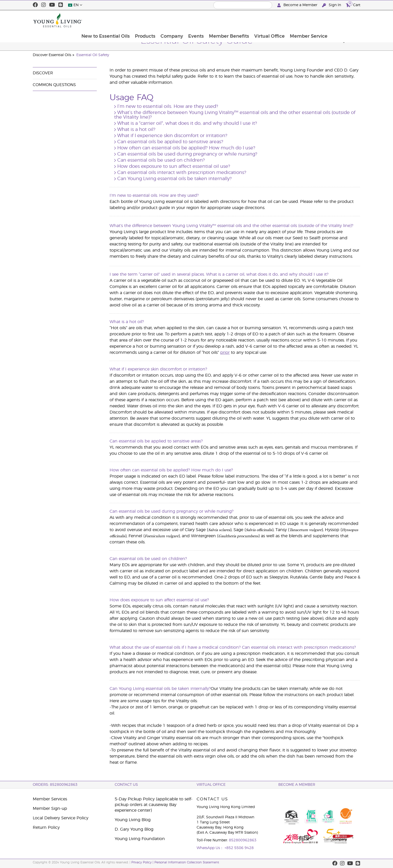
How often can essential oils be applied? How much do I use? (186, 148)
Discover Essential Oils (52, 55)
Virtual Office (299, 20)
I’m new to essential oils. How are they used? (168, 107)
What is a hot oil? (136, 130)
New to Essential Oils (132, 20)
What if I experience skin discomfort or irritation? (172, 136)
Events (224, 20)
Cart (353, 4)
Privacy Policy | (143, 862)
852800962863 (243, 840)
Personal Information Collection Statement (187, 862)
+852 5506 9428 (239, 848)
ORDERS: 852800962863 (55, 785)
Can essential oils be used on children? (161, 160)
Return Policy (46, 828)
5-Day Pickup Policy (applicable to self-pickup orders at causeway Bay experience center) (154, 805)
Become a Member (298, 5)
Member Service (339, 20)
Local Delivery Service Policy (61, 818)
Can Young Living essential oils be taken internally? (174, 179)
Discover (43, 73)
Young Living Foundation (140, 839)
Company (200, 20)
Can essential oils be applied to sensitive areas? (170, 142)
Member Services (50, 799)
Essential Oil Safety (93, 55)
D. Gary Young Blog (134, 829)
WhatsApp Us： (211, 848)
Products (173, 20)
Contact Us (126, 785)
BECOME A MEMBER (297, 785)
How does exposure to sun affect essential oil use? (174, 167)
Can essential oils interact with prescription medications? (182, 173)
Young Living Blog (133, 820)
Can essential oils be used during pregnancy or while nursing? (187, 154)
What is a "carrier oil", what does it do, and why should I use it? (187, 123)
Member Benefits (258, 20)
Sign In (332, 5)
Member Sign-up (50, 809)
